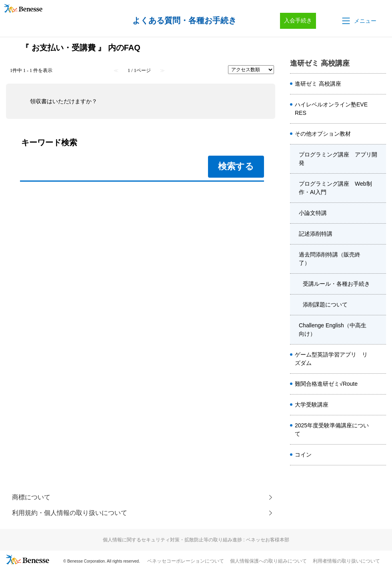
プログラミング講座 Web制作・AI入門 (335, 188)
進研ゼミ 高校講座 (318, 84)
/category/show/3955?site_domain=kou (380, 330)
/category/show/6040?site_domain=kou (380, 234)
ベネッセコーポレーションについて (186, 561)
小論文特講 (313, 213)
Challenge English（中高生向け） (333, 330)
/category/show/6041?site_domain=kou (380, 259)
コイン (303, 455)
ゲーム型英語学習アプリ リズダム (331, 359)
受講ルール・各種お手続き (336, 284)
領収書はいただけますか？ (64, 101)
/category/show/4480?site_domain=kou (380, 213)
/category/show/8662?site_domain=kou (380, 455)
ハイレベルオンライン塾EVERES (331, 109)
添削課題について (325, 305)
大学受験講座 (312, 405)
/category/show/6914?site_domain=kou (380, 384)
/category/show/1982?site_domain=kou (380, 405)
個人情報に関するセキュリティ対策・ (196, 540)
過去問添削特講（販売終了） (330, 259)
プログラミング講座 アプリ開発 (338, 159)
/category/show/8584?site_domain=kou (380, 84)
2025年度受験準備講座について (332, 430)
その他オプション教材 (323, 134)
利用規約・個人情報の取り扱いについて (70, 513)
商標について (31, 497)
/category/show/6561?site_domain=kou (380, 359)
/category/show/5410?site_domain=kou (380, 109)
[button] (358, 21)
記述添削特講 (316, 234)
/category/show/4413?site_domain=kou (380, 430)
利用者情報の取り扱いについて (346, 561)
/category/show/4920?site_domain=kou (380, 134)
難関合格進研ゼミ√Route (326, 384)
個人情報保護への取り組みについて (268, 561)
